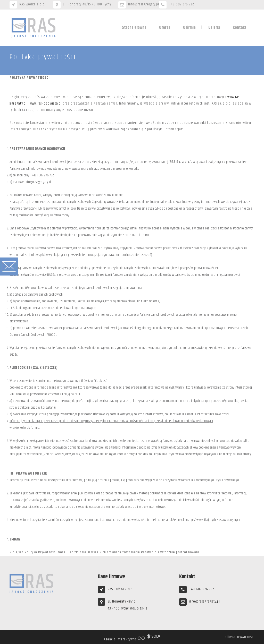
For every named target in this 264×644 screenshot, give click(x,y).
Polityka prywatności (239, 637)
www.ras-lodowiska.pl (46, 104)
